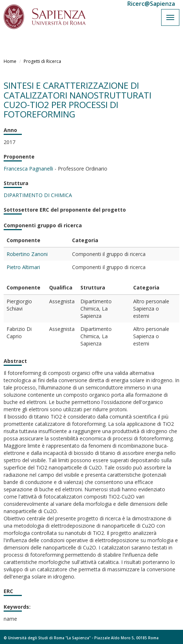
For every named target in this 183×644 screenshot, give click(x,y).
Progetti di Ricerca (42, 61)
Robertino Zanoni (27, 254)
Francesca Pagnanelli (28, 169)
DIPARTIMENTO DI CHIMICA (38, 195)
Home (10, 61)
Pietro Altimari (23, 267)
